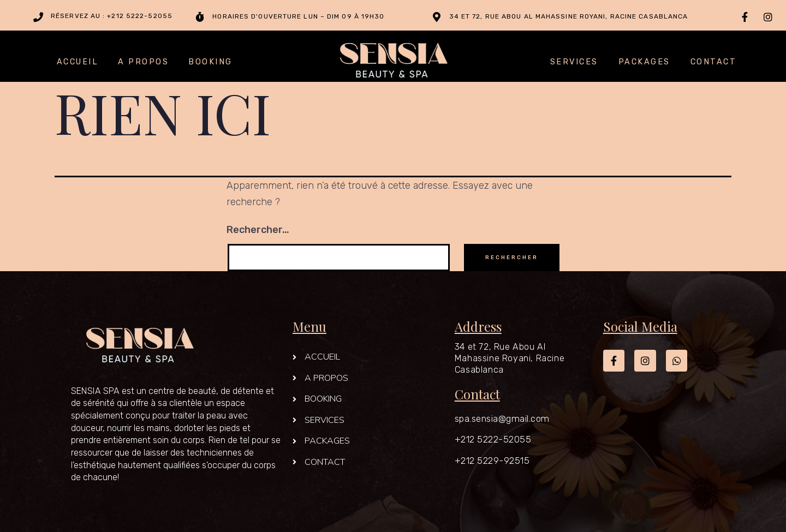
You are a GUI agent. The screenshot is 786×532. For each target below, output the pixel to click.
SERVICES (574, 62)
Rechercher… (258, 230)
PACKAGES (644, 62)
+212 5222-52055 (493, 439)
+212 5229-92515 (492, 461)
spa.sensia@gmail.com (502, 419)
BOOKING (210, 62)
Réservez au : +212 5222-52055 (112, 16)
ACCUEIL (78, 62)
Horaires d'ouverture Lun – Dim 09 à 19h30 (298, 16)
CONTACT (714, 62)
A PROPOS (143, 62)
